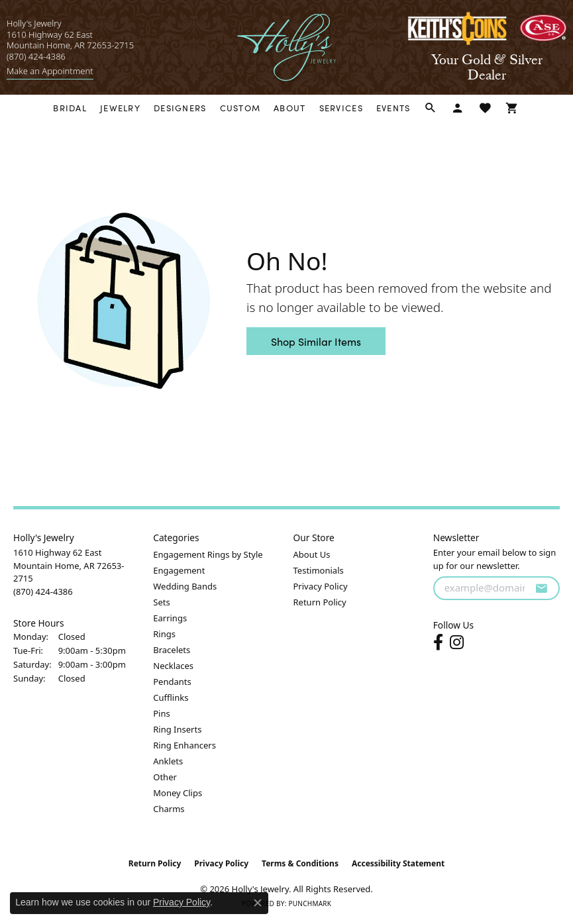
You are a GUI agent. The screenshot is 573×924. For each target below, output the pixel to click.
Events (393, 108)
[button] (431, 108)
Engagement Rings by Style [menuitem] (208, 554)
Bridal (70, 108)
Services (341, 108)
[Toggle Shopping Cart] (512, 108)
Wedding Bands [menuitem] (185, 586)
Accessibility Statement (398, 863)
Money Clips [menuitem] (178, 793)
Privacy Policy (321, 586)
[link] (50, 71)
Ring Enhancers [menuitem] (184, 745)
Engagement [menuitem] (179, 570)
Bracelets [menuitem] (172, 650)
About (289, 108)
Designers (180, 108)
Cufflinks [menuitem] (171, 697)
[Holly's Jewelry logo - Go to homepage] (286, 47)
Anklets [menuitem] (168, 761)
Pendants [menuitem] (172, 682)
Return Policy (320, 602)
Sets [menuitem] (161, 602)
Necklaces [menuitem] (173, 666)
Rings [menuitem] (164, 634)
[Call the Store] (43, 591)
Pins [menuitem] (161, 713)
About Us (312, 554)
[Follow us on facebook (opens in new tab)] (438, 642)
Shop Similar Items (316, 341)
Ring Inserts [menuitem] (177, 729)
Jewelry (120, 108)
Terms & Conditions (300, 863)
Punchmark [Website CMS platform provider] (310, 903)
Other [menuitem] (165, 777)
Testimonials (319, 570)
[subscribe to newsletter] (541, 588)
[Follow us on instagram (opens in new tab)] (457, 642)
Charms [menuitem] (169, 809)
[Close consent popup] (258, 903)
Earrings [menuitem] (170, 618)
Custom (240, 108)
